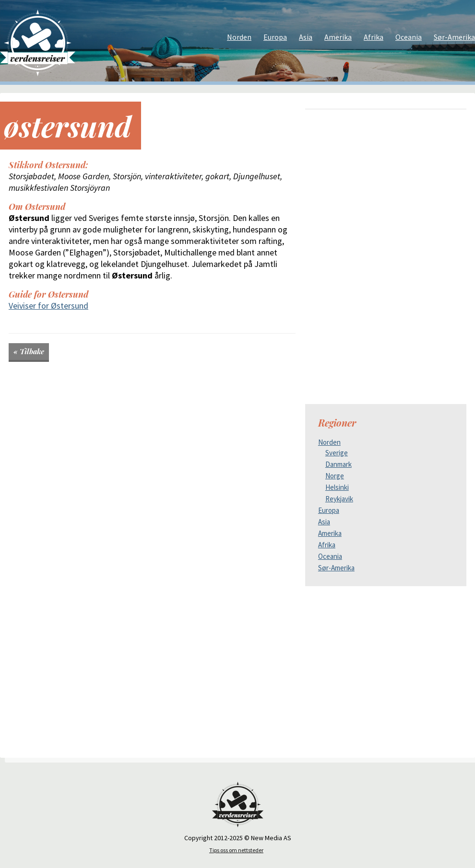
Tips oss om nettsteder (236, 850)
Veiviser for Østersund (48, 306)
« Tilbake (29, 351)
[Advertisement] (386, 184)
